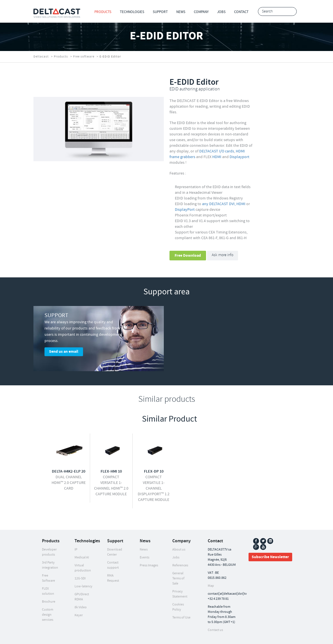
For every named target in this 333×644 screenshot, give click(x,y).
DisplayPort (185, 210)
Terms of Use (181, 602)
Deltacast (41, 57)
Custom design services (48, 599)
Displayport (239, 157)
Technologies (132, 12)
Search (291, 12)
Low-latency (83, 570)
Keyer (79, 599)
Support (160, 12)
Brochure (49, 586)
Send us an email (64, 352)
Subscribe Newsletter (270, 541)
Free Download (188, 256)
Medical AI (82, 542)
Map (211, 570)
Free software (84, 57)
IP (76, 534)
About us (179, 534)
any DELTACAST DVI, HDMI (224, 204)
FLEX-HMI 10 (111, 456)
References (180, 550)
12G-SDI (80, 563)
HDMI (217, 157)
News (181, 12)
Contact (241, 12)
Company (201, 12)
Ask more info (222, 255)
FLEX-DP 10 (154, 456)
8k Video (81, 591)
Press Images (149, 550)
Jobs (221, 12)
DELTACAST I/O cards (217, 151)
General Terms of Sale (178, 563)
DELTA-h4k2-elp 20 (69, 456)
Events (145, 542)
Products (103, 12)
